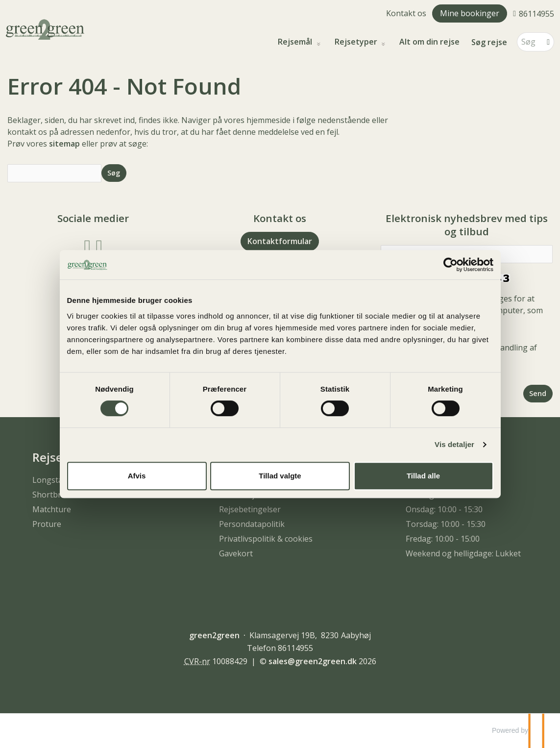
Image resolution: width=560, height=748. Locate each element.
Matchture (52, 509)
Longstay (49, 480)
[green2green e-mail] (313, 661)
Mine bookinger (470, 13)
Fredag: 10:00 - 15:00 (443, 539)
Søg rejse (489, 42)
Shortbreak (53, 495)
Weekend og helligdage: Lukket (463, 553)
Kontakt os (406, 13)
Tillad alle (423, 476)
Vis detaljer (454, 444)
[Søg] (529, 42)
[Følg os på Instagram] (99, 245)
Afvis (137, 476)
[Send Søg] (114, 173)
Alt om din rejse (429, 42)
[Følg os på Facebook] (88, 245)
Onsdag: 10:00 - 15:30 (444, 509)
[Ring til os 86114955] (534, 13)
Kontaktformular (280, 241)
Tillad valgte (280, 476)
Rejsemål (296, 42)
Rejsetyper (357, 42)
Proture (47, 524)
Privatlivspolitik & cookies (266, 539)
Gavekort (236, 553)
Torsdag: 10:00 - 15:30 (446, 524)
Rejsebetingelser (250, 509)
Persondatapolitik (252, 524)
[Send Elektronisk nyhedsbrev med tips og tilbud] (538, 393)
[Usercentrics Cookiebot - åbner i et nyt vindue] (450, 265)
